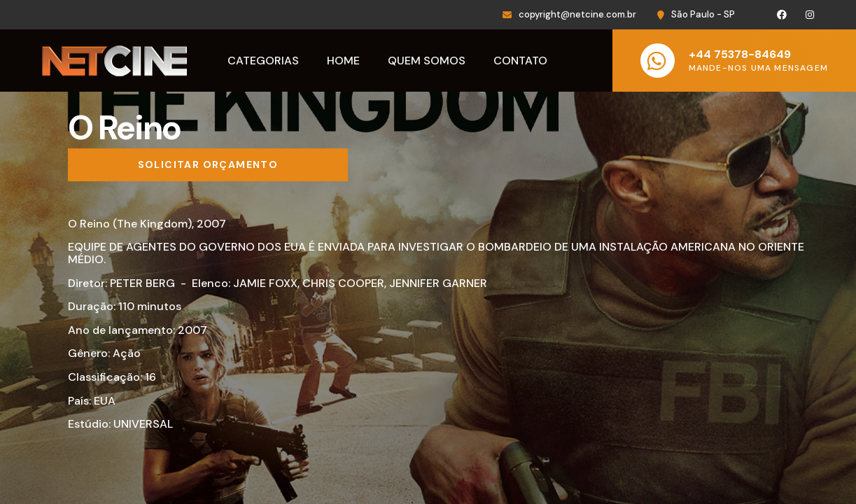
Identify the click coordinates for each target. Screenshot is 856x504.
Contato (520, 61)
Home (343, 61)
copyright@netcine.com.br (577, 14)
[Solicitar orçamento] (208, 165)
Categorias (263, 61)
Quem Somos (427, 61)
